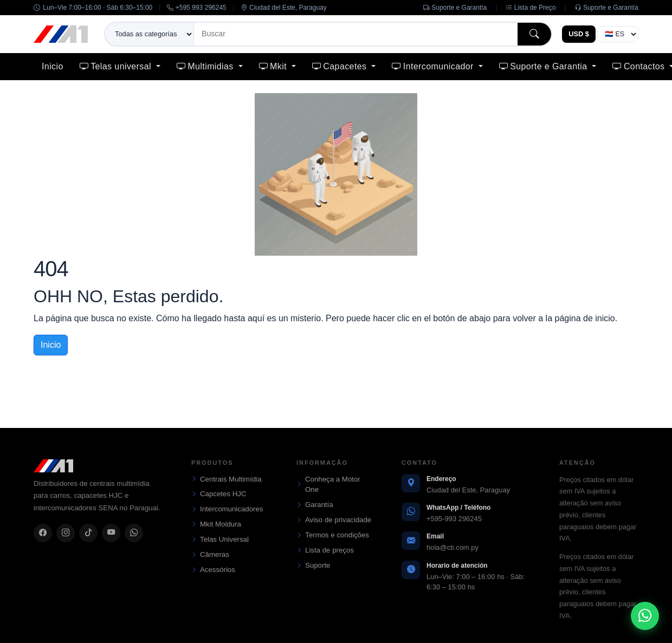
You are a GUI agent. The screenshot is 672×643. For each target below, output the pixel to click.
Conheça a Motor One (328, 485)
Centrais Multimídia (227, 479)
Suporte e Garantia (545, 66)
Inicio (53, 66)
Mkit (274, 66)
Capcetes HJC (219, 494)
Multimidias (206, 66)
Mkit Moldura (216, 524)
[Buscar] (356, 34)
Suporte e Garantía (455, 8)
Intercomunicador (434, 66)
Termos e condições (333, 535)
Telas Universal (220, 540)
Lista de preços (325, 550)
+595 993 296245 (196, 8)
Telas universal (117, 66)
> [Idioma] (618, 34)
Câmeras (210, 555)
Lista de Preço (531, 8)
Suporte (313, 566)
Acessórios (213, 570)
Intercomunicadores (227, 509)
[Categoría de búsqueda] (150, 34)
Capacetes (341, 66)
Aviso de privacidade (334, 520)
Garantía (315, 505)
